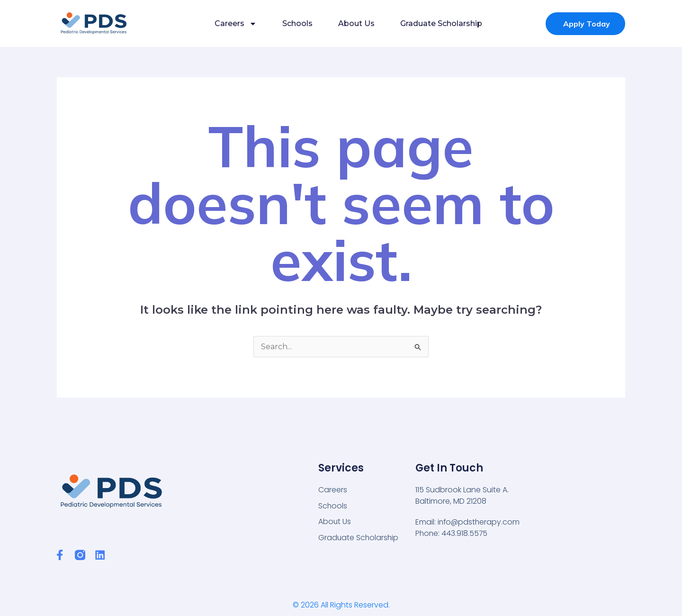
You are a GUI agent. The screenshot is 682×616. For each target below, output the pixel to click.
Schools (297, 23)
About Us (356, 23)
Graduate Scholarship (441, 23)
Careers (236, 24)
